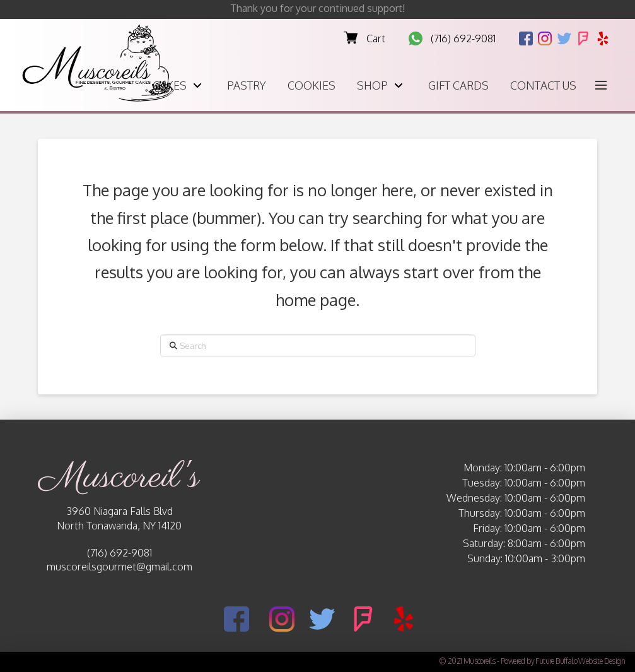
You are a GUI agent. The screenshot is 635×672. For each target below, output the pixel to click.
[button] (601, 85)
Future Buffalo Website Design (580, 661)
